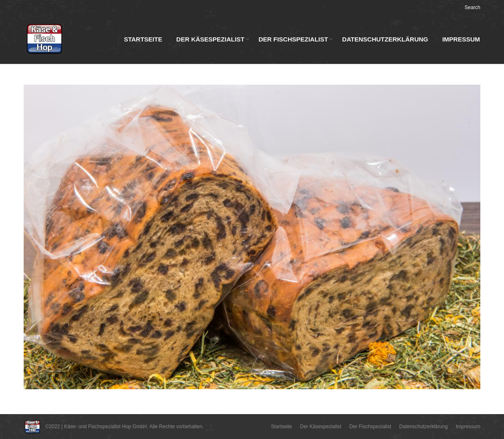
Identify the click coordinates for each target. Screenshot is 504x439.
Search (472, 7)
